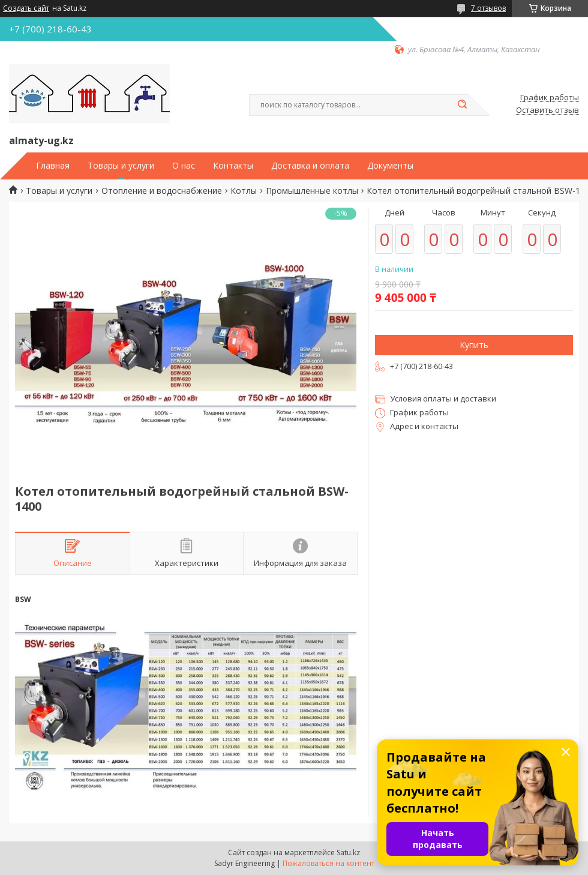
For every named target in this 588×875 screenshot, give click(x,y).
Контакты (233, 166)
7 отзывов (488, 8)
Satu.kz (348, 852)
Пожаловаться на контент (328, 863)
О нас (184, 166)
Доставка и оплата (310, 166)
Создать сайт (26, 8)
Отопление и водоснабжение (162, 191)
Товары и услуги (121, 166)
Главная (53, 166)
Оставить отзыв (547, 110)
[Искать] (462, 105)
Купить (474, 345)
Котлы (244, 191)
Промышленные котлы (312, 191)
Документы (390, 166)
